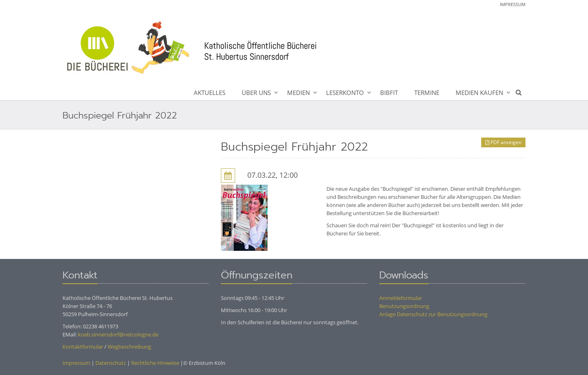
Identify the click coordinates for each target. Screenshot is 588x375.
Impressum (513, 4)
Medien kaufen (479, 93)
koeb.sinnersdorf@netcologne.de (118, 334)
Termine (427, 93)
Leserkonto (345, 93)
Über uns (256, 93)
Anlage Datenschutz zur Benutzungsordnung (433, 314)
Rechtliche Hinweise (155, 363)
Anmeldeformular (401, 298)
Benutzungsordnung (404, 306)
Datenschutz (111, 363)
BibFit (389, 93)
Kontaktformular (83, 347)
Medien (298, 93)
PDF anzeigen (503, 142)
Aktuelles (210, 93)
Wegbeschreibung (129, 347)
